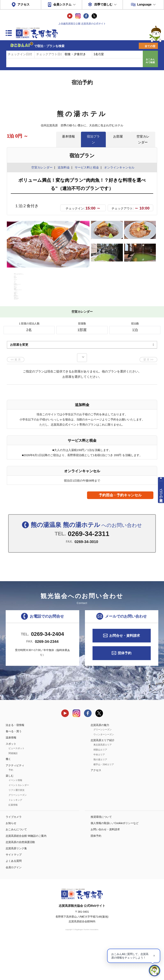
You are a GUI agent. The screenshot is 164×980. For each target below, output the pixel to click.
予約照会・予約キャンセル (120, 534)
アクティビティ (15, 804)
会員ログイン (14, 906)
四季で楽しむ (103, 4)
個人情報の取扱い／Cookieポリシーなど (115, 862)
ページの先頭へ (161, 493)
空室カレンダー (143, 139)
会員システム (62, 4)
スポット (11, 783)
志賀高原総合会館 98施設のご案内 (26, 875)
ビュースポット (16, 788)
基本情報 (68, 136)
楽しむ (10, 815)
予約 (11, 809)
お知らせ (11, 862)
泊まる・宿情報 (15, 764)
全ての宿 (150, 46)
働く (8, 798)
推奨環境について (101, 856)
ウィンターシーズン (104, 774)
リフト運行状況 (16, 829)
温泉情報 (11, 777)
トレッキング (15, 839)
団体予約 (125, 692)
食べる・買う (14, 770)
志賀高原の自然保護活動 (20, 881)
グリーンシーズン (18, 834)
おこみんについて (16, 869)
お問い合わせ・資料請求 (105, 869)
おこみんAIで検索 (150, 61)
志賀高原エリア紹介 (103, 779)
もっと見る (140, 326)
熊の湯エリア (100, 799)
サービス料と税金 (87, 167)
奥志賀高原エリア (103, 784)
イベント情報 (15, 819)
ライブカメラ (14, 856)
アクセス (24, 4)
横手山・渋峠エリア (104, 804)
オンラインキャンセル (118, 167)
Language (144, 4)
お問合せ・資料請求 (125, 675)
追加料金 (64, 167)
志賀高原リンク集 (16, 887)
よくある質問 (14, 900)
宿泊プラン (93, 139)
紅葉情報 (13, 844)
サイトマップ (14, 894)
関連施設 (13, 793)
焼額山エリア (100, 789)
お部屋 (118, 136)
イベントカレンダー (19, 824)
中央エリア (99, 794)
